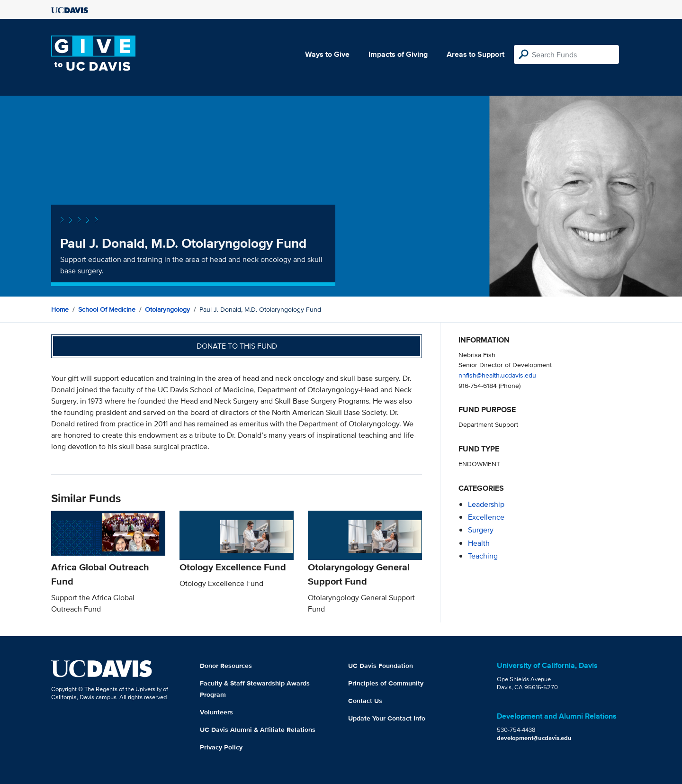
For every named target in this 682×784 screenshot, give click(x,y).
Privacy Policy (221, 747)
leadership (486, 504)
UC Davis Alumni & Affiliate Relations (258, 730)
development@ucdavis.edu (534, 738)
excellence (486, 517)
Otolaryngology (167, 309)
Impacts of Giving (398, 54)
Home (60, 309)
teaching (483, 556)
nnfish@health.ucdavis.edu (497, 375)
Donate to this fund (237, 346)
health (479, 543)
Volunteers (216, 712)
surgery (481, 530)
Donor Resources (226, 666)
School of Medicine (107, 309)
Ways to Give (327, 54)
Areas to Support (476, 54)
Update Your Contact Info (387, 718)
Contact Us (365, 701)
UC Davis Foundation (381, 666)
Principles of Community (386, 683)
